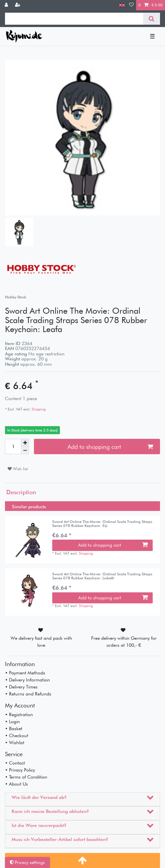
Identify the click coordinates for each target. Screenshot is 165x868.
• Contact (15, 763)
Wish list (18, 469)
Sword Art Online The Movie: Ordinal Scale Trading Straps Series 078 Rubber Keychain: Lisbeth (102, 576)
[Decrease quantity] (25, 451)
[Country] (122, 5)
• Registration (19, 714)
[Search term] (74, 19)
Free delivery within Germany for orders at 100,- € (124, 642)
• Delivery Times (21, 687)
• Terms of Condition (26, 777)
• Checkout (17, 736)
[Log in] (7, 5)
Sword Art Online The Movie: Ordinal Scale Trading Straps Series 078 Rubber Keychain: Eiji (102, 524)
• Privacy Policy (20, 770)
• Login (12, 721)
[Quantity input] (13, 447)
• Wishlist (15, 743)
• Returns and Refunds (28, 694)
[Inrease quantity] (25, 443)
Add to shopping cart (110, 447)
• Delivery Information (27, 680)
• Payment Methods (25, 673)
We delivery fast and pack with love (41, 642)
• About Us (16, 784)
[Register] (18, 5)
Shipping (38, 409)
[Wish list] (131, 5)
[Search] (152, 19)
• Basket (14, 729)
